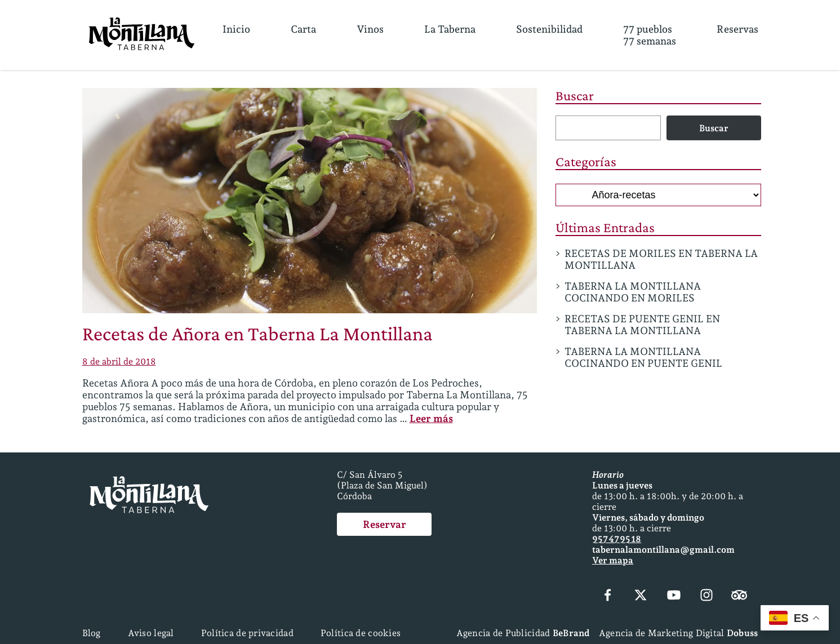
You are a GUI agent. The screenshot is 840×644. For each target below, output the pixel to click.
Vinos (370, 29)
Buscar (575, 96)
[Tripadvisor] (739, 596)
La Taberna (450, 29)
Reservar (385, 524)
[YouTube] (674, 596)
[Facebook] (608, 596)
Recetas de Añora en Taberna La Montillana (257, 334)
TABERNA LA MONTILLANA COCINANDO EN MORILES (633, 292)
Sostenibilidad (549, 29)
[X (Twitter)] (641, 596)
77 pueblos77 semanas (650, 35)
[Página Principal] (142, 35)
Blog (92, 633)
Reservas (737, 29)
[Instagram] (706, 596)
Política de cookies (361, 633)
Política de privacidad (247, 633)
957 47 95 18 (617, 539)
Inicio (236, 29)
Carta (303, 29)
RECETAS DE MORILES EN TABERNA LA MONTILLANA (661, 259)
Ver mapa (613, 560)
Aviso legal (151, 633)
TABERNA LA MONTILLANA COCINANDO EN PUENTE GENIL (643, 357)
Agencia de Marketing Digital (679, 633)
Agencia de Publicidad (523, 633)
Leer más (431, 418)
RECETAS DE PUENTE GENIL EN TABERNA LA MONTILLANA (642, 325)
